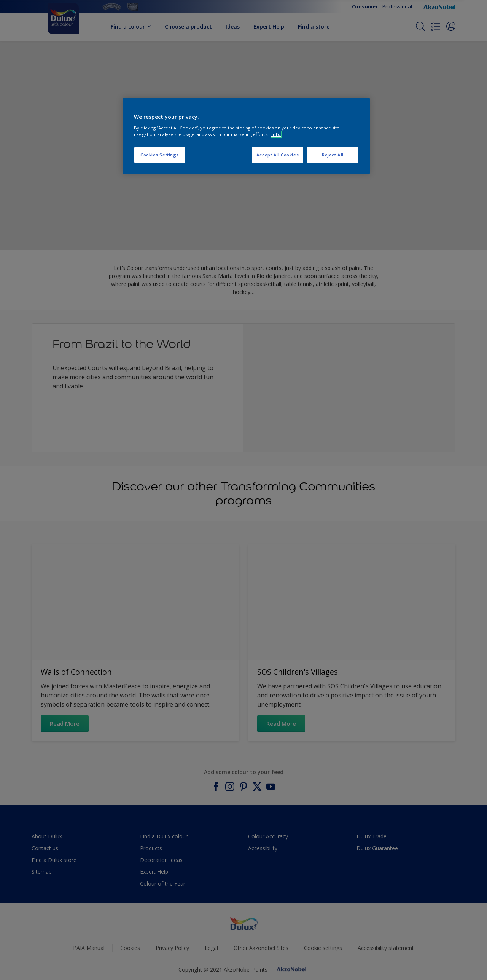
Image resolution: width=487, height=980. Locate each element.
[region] (246, 136)
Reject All (333, 155)
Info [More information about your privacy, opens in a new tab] (276, 134)
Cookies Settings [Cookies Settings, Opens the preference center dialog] (160, 155)
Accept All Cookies (278, 155)
